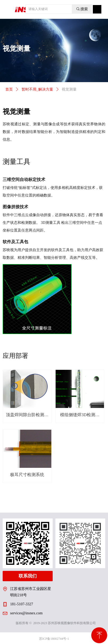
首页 (9, 89)
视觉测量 (69, 89)
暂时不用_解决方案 (37, 89)
